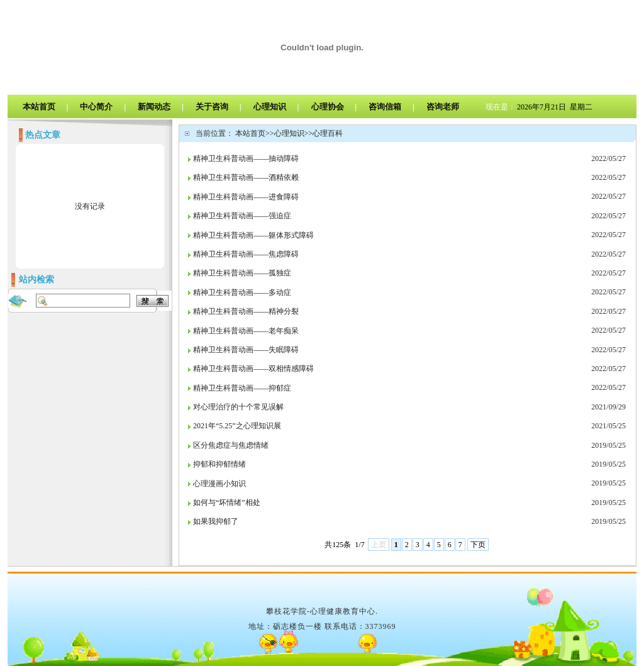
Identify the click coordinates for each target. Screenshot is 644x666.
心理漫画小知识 (219, 484)
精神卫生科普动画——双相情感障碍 (253, 369)
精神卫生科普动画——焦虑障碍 (246, 254)
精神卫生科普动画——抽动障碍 (246, 158)
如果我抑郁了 (216, 521)
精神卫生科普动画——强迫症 (242, 216)
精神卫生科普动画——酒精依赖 (246, 177)
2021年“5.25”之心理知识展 (237, 426)
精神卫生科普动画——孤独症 (242, 273)
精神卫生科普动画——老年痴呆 (246, 331)
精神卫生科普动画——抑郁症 (242, 388)
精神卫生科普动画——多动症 (242, 292)
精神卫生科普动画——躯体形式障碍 (253, 235)
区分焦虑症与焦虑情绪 (231, 445)
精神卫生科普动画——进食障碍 (246, 197)
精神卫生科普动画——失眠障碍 (246, 350)
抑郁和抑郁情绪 (219, 464)
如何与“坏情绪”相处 (227, 502)
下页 (478, 545)
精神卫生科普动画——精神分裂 (246, 311)
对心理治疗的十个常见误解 (238, 407)
